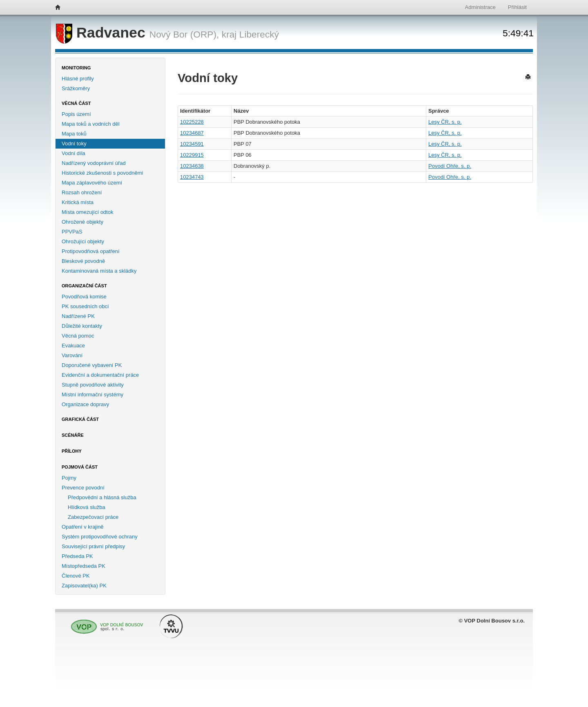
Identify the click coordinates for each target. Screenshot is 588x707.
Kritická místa (78, 202)
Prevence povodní (83, 488)
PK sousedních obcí (85, 306)
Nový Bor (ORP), (184, 34)
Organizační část (84, 286)
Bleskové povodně (83, 261)
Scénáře (73, 435)
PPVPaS (72, 232)
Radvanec (103, 33)
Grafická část (80, 419)
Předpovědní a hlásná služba (102, 497)
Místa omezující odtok (87, 212)
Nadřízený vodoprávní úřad (94, 163)
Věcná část (76, 103)
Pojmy (69, 478)
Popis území (76, 114)
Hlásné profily (78, 79)
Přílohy (72, 451)
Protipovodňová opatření (91, 251)
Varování (72, 355)
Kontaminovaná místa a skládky (99, 271)
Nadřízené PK (78, 316)
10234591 (192, 144)
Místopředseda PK (84, 566)
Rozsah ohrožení (82, 192)
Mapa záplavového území (92, 183)
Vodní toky (74, 143)
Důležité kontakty (82, 326)
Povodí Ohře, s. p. (450, 166)
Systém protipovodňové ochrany (100, 537)
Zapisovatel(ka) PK (84, 586)
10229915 (192, 155)
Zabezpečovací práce (93, 517)
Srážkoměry (76, 88)
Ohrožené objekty (82, 222)
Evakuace (73, 346)
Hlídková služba (87, 507)
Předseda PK (77, 556)
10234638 (192, 166)
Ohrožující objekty (83, 241)
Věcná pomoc (78, 336)
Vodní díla (73, 153)
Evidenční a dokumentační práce (100, 375)
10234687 (192, 133)
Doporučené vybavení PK (92, 365)
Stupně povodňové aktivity (93, 385)
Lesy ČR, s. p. (445, 122)
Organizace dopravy (85, 404)
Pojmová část (80, 467)
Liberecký (259, 34)
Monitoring (76, 68)
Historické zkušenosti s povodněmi (102, 173)
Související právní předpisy (93, 546)
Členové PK (76, 576)
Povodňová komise (84, 297)
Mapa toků (74, 134)
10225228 (192, 122)
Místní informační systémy (92, 395)
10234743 (192, 177)
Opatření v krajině (83, 527)
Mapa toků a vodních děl (91, 124)
